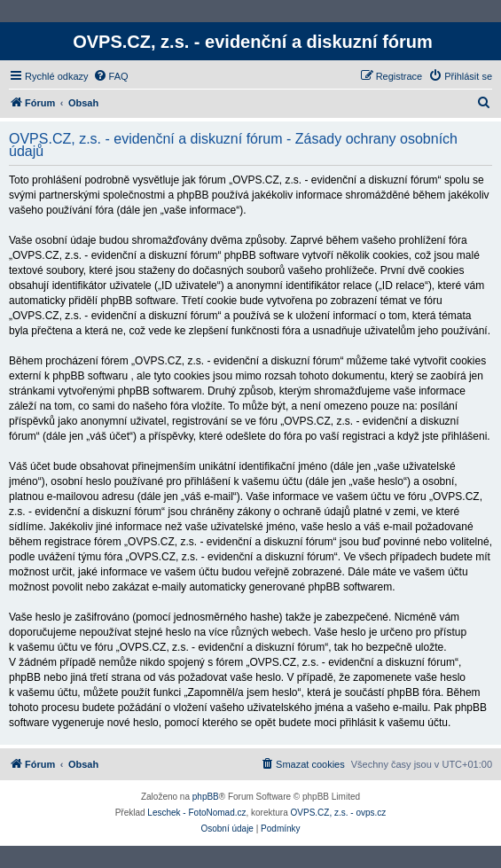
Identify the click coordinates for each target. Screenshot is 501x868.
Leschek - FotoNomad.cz (196, 813)
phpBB (206, 797)
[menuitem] (111, 76)
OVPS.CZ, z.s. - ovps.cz (339, 813)
